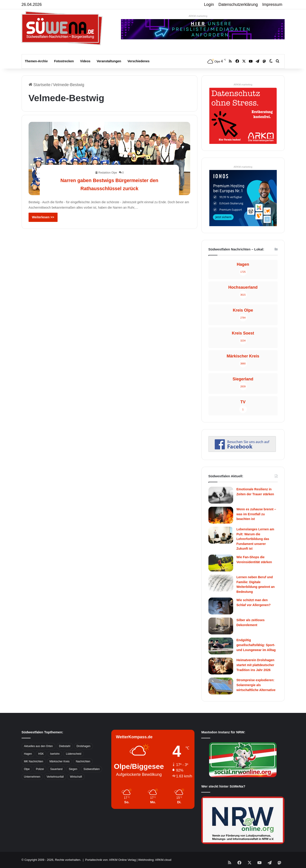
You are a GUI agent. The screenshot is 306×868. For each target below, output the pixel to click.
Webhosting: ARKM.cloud (155, 860)
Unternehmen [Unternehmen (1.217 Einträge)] (32, 777)
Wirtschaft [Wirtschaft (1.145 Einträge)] (76, 777)
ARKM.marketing (198, 16)
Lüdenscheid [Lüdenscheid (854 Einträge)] (74, 754)
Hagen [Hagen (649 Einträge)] (28, 754)
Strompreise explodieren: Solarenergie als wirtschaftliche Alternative (256, 685)
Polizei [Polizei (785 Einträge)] (40, 769)
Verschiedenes (138, 61)
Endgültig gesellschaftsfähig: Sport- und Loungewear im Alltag (256, 645)
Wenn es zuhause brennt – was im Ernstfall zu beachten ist (256, 514)
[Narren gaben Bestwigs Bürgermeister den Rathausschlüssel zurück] (109, 158)
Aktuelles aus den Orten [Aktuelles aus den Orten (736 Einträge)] (38, 746)
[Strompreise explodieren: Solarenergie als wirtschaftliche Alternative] (221, 686)
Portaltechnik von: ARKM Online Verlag (111, 860)
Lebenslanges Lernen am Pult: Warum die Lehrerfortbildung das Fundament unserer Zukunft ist (255, 539)
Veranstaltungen (109, 61)
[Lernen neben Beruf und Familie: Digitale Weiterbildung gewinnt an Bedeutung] (221, 583)
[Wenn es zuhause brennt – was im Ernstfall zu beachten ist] (221, 515)
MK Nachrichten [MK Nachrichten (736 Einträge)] (34, 761)
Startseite (40, 85)
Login (209, 4)
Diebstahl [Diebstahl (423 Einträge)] (65, 746)
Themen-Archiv (36, 61)
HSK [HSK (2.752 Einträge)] (41, 754)
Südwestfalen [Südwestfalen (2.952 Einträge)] (92, 769)
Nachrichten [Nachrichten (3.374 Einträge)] (83, 761)
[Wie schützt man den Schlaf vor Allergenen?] (221, 606)
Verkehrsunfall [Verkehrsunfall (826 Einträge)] (55, 777)
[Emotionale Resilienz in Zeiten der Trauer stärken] (221, 495)
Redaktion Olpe (108, 173)
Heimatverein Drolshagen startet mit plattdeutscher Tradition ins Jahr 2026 (256, 665)
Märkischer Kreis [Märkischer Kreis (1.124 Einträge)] (59, 761)
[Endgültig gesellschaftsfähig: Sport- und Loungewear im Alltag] (221, 646)
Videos (85, 61)
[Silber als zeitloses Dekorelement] (221, 626)
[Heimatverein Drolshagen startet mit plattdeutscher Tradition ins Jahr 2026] (221, 666)
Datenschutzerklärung (238, 4)
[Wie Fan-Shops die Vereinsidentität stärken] (221, 563)
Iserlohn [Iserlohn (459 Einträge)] (55, 754)
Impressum (272, 4)
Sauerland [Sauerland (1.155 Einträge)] (56, 769)
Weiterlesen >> (43, 217)
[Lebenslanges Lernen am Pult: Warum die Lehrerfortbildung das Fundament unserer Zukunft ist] (221, 535)
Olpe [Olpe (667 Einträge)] (27, 769)
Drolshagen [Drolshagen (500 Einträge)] (84, 746)
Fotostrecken (64, 61)
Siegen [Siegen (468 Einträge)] (73, 769)
